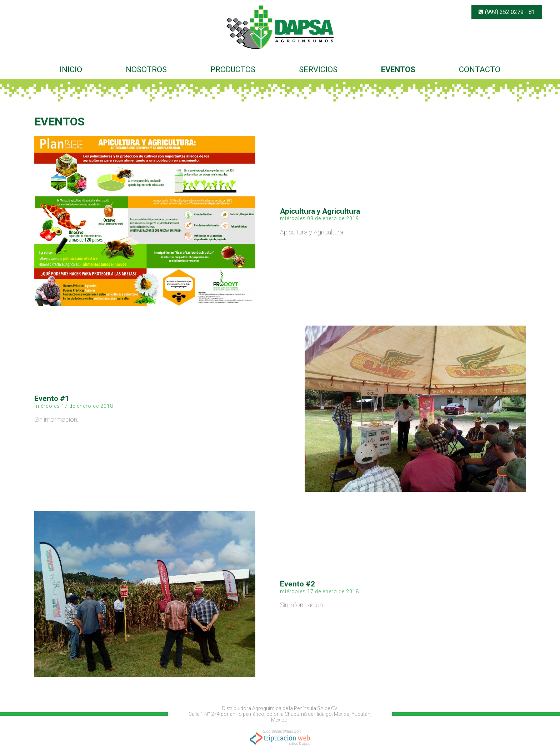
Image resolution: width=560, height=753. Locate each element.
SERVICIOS (318, 70)
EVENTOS (398, 70)
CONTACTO (480, 70)
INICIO (71, 70)
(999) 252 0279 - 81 (507, 12)
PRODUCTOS (233, 70)
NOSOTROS (146, 70)
